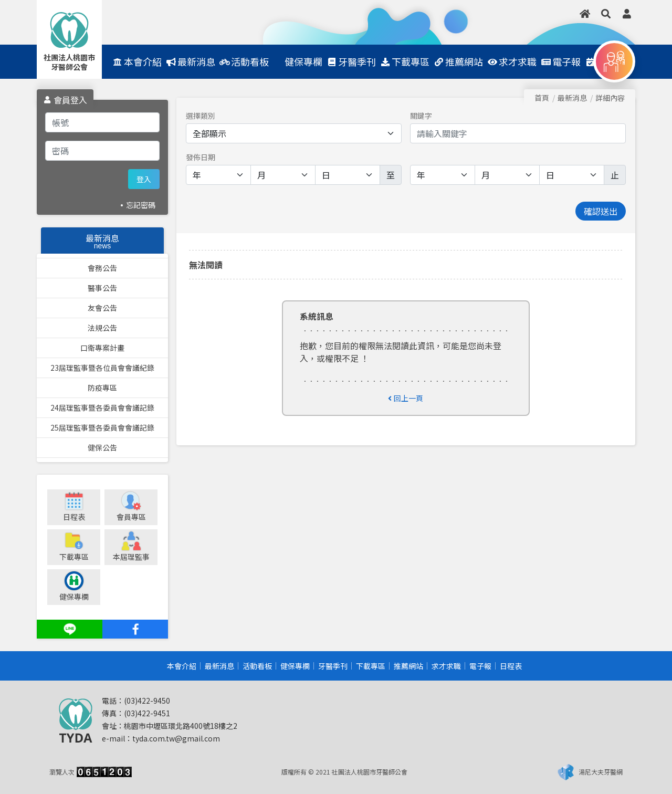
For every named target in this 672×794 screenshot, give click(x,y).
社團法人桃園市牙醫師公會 (69, 62)
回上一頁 (406, 398)
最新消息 (219, 666)
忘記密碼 (141, 205)
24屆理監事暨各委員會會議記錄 (102, 408)
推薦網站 (408, 666)
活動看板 (257, 666)
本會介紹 (182, 666)
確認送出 (601, 211)
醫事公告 (102, 288)
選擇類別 (201, 116)
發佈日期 (201, 157)
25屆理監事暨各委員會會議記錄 (102, 427)
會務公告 (102, 268)
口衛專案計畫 (102, 348)
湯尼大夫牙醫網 (601, 772)
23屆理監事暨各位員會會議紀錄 (102, 368)
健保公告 (102, 447)
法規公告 (102, 328)
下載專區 (371, 666)
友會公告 (102, 308)
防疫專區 (102, 388)
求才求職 (446, 666)
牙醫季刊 (333, 666)
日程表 (511, 666)
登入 (144, 179)
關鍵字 (421, 116)
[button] (606, 14)
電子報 (480, 666)
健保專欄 (295, 666)
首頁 (542, 98)
